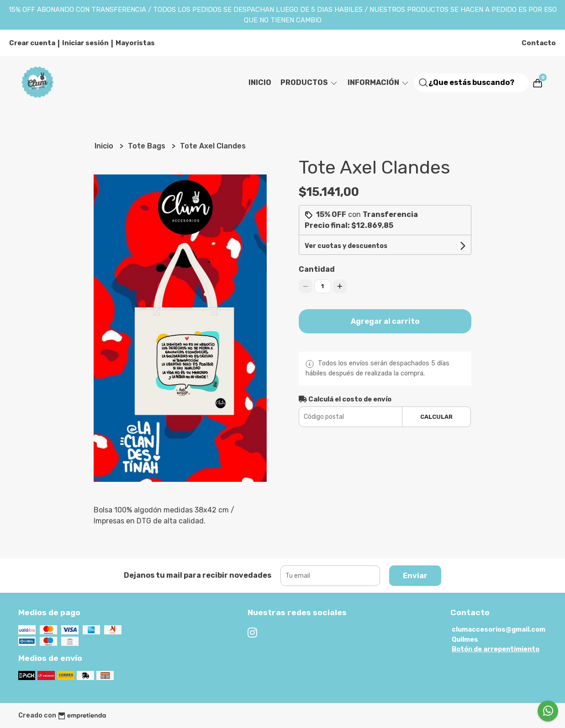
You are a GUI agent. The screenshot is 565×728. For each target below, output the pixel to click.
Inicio (260, 82)
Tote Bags (148, 146)
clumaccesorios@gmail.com (499, 630)
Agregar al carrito (385, 321)
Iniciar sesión (85, 43)
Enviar (415, 576)
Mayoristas (135, 43)
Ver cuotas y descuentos (346, 246)
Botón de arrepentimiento (496, 649)
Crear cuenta (32, 43)
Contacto (539, 43)
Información (379, 82)
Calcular (436, 417)
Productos (309, 82)
